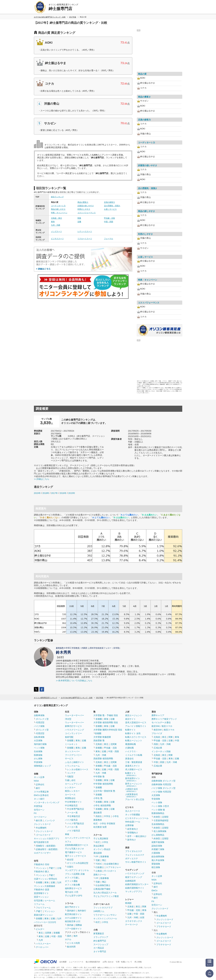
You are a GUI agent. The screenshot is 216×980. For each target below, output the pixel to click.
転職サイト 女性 (133, 733)
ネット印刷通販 (133, 815)
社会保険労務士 (112, 864)
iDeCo (154, 890)
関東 (79, 218)
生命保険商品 (158, 824)
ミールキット (71, 744)
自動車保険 (39, 715)
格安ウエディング (134, 877)
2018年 (46, 493)
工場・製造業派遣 (134, 762)
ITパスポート (110, 871)
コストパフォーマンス (87, 213)
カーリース (70, 795)
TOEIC (99, 864)
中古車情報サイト (73, 802)
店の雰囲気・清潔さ (112, 206)
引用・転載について (124, 962)
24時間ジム (99, 911)
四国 (156, 744)
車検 (67, 834)
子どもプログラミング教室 (106, 896)
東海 (53, 222)
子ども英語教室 (101, 839)
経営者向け (133, 829)
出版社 (70, 867)
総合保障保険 (158, 857)
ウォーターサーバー (74, 715)
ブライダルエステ (134, 851)
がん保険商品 (158, 835)
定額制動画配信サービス (77, 845)
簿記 (104, 860)
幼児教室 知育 (100, 827)
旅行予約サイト (72, 907)
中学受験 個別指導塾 (103, 784)
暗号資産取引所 (41, 842)
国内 (69, 936)
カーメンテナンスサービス (78, 838)
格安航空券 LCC (73, 921)
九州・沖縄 (56, 225)
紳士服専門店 (100, 941)
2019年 (37, 493)
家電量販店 (99, 933)
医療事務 (105, 857)
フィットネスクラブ (103, 908)
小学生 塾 (98, 798)
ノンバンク (50, 820)
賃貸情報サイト (41, 893)
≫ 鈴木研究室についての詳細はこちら (74, 681)
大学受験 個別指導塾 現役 (106, 722)
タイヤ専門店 (100, 952)
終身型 (157, 817)
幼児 (98, 842)
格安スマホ (169, 730)
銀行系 (39, 820)
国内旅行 (71, 911)
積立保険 (156, 867)
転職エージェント (134, 740)
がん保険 (38, 759)
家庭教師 (98, 820)
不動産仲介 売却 (42, 864)
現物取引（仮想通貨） (46, 846)
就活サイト (130, 719)
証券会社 (40, 784)
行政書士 (100, 867)
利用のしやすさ (84, 209)
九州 (59, 882)
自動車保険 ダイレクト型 (163, 781)
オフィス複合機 (72, 885)
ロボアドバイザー (42, 853)
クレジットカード (42, 824)
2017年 (54, 493)
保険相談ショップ (42, 766)
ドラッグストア (101, 937)
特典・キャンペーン (59, 213)
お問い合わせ (108, 962)
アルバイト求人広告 (135, 799)
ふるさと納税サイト (74, 762)
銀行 (38, 788)
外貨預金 (38, 806)
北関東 (48, 933)
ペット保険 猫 (158, 810)
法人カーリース (133, 811)
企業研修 (129, 825)
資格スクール (100, 875)
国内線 (70, 925)
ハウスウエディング (135, 874)
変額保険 (156, 864)
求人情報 (138, 962)
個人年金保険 (158, 860)
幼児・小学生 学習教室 (104, 824)
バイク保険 (39, 726)
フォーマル (109, 239)
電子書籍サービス (73, 852)
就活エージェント (134, 715)
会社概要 (63, 962)
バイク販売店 (71, 820)
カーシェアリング (73, 784)
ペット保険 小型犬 (160, 806)
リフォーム (39, 904)
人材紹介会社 (132, 790)
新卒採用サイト (133, 779)
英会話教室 (99, 846)
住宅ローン (39, 810)
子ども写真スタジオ (74, 849)
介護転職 (129, 748)
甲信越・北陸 (109, 218)
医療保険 (38, 755)
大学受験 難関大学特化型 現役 (108, 730)
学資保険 (38, 762)
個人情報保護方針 (93, 962)
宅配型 (70, 777)
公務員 (99, 871)
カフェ (68, 842)
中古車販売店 (71, 805)
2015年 (72, 493)
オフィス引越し (72, 878)
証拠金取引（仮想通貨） (48, 849)
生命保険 (38, 751)
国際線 (79, 925)
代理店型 (40, 722)
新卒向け (132, 840)
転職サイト (130, 730)
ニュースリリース (76, 962)
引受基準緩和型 (161, 820)
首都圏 (39, 882)
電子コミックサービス (76, 856)
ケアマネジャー (114, 867)
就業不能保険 (158, 842)
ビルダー (40, 929)
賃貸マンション (41, 897)
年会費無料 (41, 828)
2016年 (63, 493)
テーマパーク (132, 925)
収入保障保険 (160, 831)
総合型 (70, 860)
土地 (59, 868)
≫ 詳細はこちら (42, 479)
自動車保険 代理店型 (161, 784)
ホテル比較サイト (73, 918)
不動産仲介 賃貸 (42, 890)
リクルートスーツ (85, 239)
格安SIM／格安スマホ (162, 726)
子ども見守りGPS (74, 896)
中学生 (107, 816)
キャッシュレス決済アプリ (47, 839)
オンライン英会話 (102, 849)
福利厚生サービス (73, 888)
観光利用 (71, 947)
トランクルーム (72, 766)
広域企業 (158, 748)
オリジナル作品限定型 (78, 863)
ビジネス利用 (73, 943)
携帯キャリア (158, 715)
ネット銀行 (39, 799)
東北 (41, 933)
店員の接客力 (109, 202)
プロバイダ (157, 733)
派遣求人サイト (133, 766)
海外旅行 (82, 911)
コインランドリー (73, 733)
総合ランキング (57, 197)
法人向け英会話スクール (105, 893)
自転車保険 (39, 737)
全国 (142, 917)
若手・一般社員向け (137, 836)
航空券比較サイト (73, 914)
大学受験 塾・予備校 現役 (106, 715)
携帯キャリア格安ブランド (164, 719)
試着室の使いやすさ (86, 206)
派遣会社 (129, 759)
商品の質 (142, 74)
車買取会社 (70, 798)
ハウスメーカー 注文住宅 (45, 922)
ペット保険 (39, 748)
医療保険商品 (158, 813)
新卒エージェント (134, 785)
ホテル (68, 939)
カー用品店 (99, 948)
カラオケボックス (134, 921)
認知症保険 (157, 846)
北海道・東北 (56, 218)
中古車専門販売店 (76, 809)
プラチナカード (164, 927)
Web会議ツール (133, 822)
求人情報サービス (134, 769)
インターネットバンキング (47, 802)
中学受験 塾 (99, 777)
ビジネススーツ (57, 239)
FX (35, 813)
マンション (41, 868)
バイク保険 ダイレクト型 (163, 788)
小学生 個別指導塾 (102, 805)
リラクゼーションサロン (105, 915)
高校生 (99, 816)
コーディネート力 (58, 206)
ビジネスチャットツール (137, 818)
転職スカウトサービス (136, 737)
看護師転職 (130, 744)
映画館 (128, 903)
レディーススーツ (85, 231)
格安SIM (158, 730)
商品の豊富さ (83, 202)
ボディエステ (132, 859)
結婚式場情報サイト (135, 888)
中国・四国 (109, 222)
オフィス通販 (71, 881)
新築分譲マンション (43, 915)
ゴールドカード (43, 835)
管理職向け (133, 833)
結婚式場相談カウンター (137, 884)
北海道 (99, 744)
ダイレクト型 (42, 719)
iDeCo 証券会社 (41, 795)
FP (97, 857)
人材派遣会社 (132, 795)
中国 (177, 740)
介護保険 (156, 853)
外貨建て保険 (158, 849)
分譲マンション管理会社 (46, 879)
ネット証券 (39, 777)
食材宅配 (69, 737)
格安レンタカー (72, 791)
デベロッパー (42, 947)
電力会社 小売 (72, 892)
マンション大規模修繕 (45, 886)
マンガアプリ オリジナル (77, 870)
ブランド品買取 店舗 (75, 874)
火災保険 (38, 740)
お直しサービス (110, 209)
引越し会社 (70, 780)
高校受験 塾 (99, 740)
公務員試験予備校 (102, 889)
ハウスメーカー (43, 944)
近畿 (79, 222)
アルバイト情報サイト (136, 726)
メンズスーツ (56, 231)
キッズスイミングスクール (105, 919)
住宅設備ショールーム (45, 900)
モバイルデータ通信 (161, 722)
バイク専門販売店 (76, 824)
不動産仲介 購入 (42, 872)
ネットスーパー (72, 751)
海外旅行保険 (40, 744)
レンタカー (70, 787)
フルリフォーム (43, 908)
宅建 (98, 860)
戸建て (52, 868)
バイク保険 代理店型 (161, 792)
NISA (36, 781)
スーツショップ (101, 944)
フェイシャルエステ (135, 855)
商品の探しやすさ (58, 209)
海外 (76, 936)
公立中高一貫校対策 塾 (104, 791)
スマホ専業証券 (41, 792)
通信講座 (98, 853)
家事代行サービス (73, 726)
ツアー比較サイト (73, 929)
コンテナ (71, 773)
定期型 (165, 817)
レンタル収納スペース (78, 769)
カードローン (40, 817)
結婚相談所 (130, 881)
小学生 (116, 816)
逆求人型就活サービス (136, 722)
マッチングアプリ (134, 892)
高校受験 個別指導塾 (103, 759)
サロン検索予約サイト (136, 862)
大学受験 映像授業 (102, 737)
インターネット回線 (161, 751)
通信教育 (98, 813)
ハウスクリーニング (74, 730)
